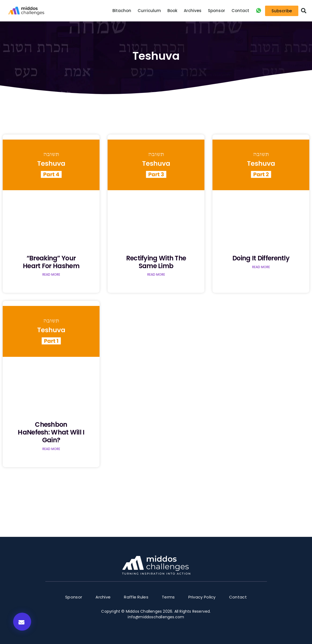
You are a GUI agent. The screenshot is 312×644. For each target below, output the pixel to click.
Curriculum (149, 11)
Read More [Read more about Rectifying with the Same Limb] (156, 274)
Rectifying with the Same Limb (156, 262)
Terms (168, 597)
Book (172, 11)
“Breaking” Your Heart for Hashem (51, 262)
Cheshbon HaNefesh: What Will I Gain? (51, 432)
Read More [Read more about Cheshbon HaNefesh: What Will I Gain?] (51, 449)
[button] (304, 11)
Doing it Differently (261, 258)
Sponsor (216, 11)
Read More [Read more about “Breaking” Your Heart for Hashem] (51, 274)
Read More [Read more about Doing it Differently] (261, 267)
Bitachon (122, 11)
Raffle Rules (136, 597)
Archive (103, 597)
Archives (193, 11)
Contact (240, 11)
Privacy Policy (202, 597)
